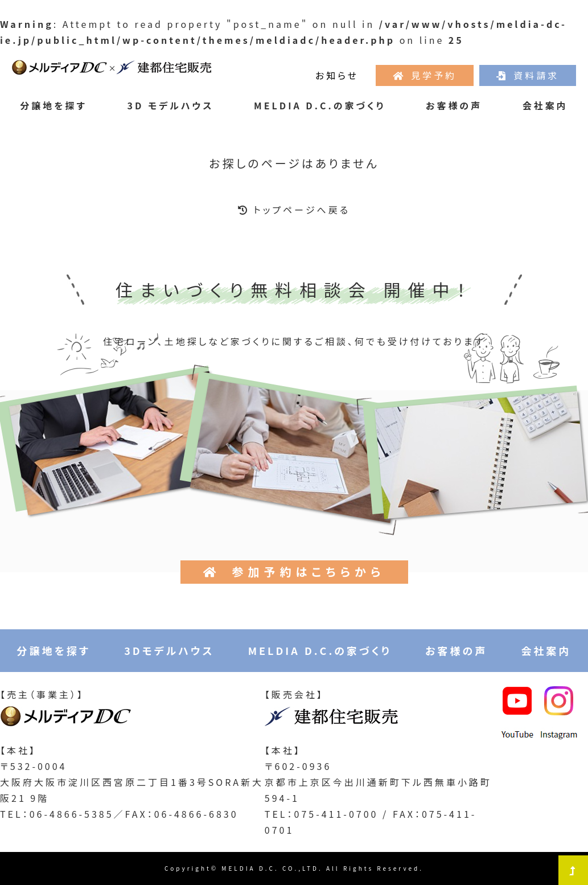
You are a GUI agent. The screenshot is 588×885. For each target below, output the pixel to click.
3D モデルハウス (171, 105)
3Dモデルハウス (169, 650)
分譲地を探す (54, 105)
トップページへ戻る (294, 210)
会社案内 (545, 105)
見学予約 (425, 75)
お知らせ (337, 75)
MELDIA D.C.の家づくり (320, 105)
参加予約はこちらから (294, 571)
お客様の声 (454, 105)
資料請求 (528, 75)
